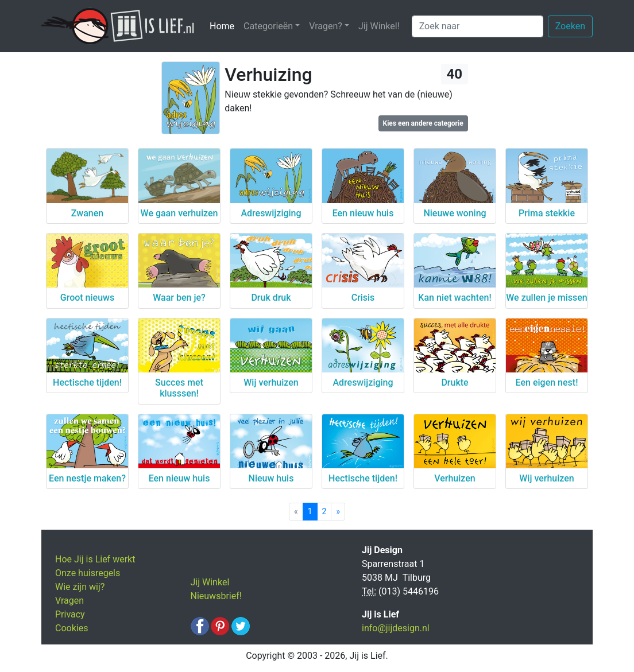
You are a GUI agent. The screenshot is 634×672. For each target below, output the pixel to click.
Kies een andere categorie (423, 123)
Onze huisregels (88, 573)
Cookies (71, 628)
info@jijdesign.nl (396, 628)
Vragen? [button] (326, 26)
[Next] (338, 512)
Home (224, 26)
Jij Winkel (210, 582)
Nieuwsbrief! (216, 596)
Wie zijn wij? (80, 587)
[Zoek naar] (478, 26)
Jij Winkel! (379, 26)
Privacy (70, 614)
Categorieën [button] (268, 26)
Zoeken (570, 26)
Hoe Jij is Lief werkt (95, 559)
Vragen (69, 601)
